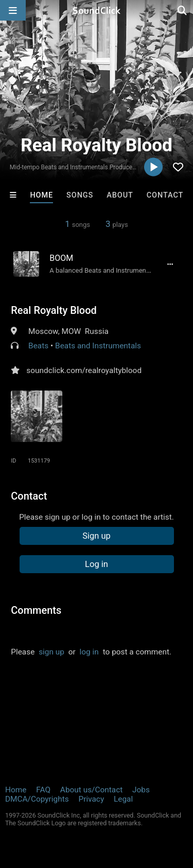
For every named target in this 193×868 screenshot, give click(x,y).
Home (41, 195)
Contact (165, 195)
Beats (38, 346)
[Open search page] (183, 10)
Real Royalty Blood (54, 310)
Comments (36, 610)
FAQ (43, 790)
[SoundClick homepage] (97, 10)
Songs (80, 195)
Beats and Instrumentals (98, 346)
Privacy (91, 799)
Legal (123, 799)
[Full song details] (170, 264)
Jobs (141, 790)
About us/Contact (91, 790)
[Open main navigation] (13, 10)
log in (89, 652)
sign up (51, 652)
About (120, 195)
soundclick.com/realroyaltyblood (84, 370)
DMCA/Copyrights (37, 799)
